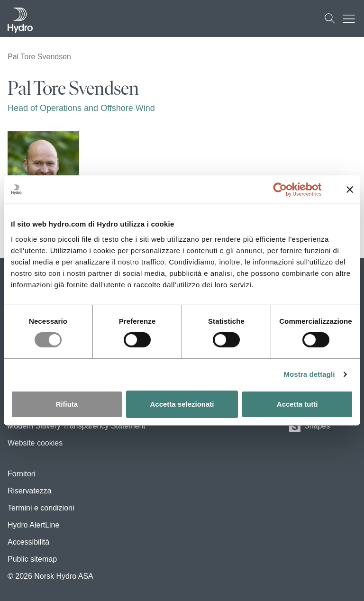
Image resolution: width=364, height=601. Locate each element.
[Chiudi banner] (350, 190)
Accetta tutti (297, 404)
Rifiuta (67, 404)
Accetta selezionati (182, 404)
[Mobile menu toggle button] (351, 18)
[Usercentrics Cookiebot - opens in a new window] (287, 190)
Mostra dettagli (309, 374)
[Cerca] (330, 18)
